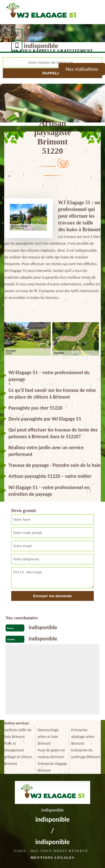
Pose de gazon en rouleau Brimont (52, 754)
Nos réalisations (82, 69)
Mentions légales (53, 858)
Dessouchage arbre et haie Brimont (48, 737)
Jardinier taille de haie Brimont (18, 733)
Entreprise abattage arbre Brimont (83, 737)
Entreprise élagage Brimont (53, 767)
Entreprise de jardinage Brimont (85, 754)
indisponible (41, 34)
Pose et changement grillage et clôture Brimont (18, 754)
